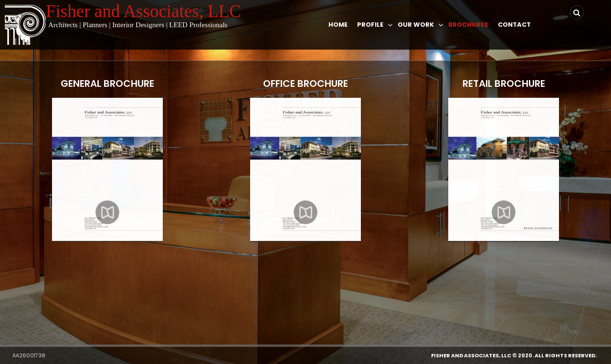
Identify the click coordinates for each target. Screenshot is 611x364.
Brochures (468, 25)
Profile (370, 25)
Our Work (416, 25)
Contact (514, 25)
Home (338, 25)
